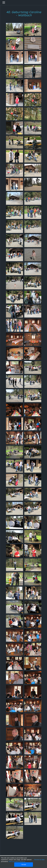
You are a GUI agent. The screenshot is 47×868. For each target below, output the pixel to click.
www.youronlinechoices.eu (17, 861)
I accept (23, 864)
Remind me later (39, 860)
